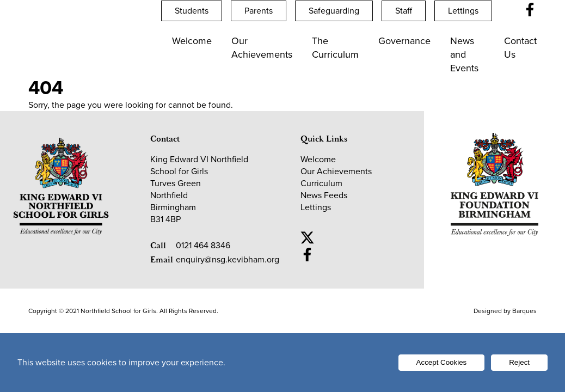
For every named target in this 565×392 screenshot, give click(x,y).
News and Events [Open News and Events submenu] (464, 54)
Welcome (318, 159)
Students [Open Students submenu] (192, 11)
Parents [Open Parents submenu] (259, 11)
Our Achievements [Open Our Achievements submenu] (262, 48)
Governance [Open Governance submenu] (404, 41)
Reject (519, 362)
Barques (524, 311)
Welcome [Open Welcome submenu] (192, 41)
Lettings (463, 11)
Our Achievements (336, 171)
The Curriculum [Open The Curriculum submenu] (335, 48)
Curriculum (321, 183)
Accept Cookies (442, 362)
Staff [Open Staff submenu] (404, 11)
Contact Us (520, 48)
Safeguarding (334, 11)
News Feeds (324, 195)
